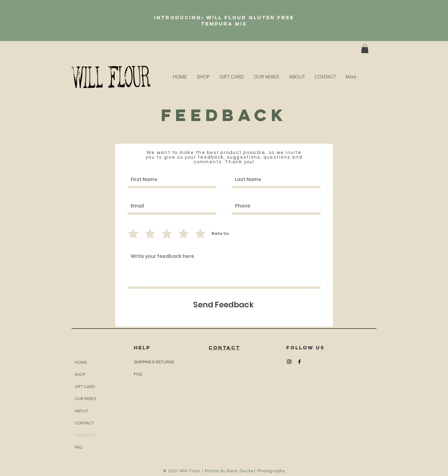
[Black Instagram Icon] (289, 362)
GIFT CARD (85, 387)
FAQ (79, 447)
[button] (365, 49)
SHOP (80, 374)
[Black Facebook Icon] (299, 362)
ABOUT (82, 411)
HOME (81, 362)
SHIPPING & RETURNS (154, 362)
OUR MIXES (85, 399)
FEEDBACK (85, 435)
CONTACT (84, 423)
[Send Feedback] (224, 305)
